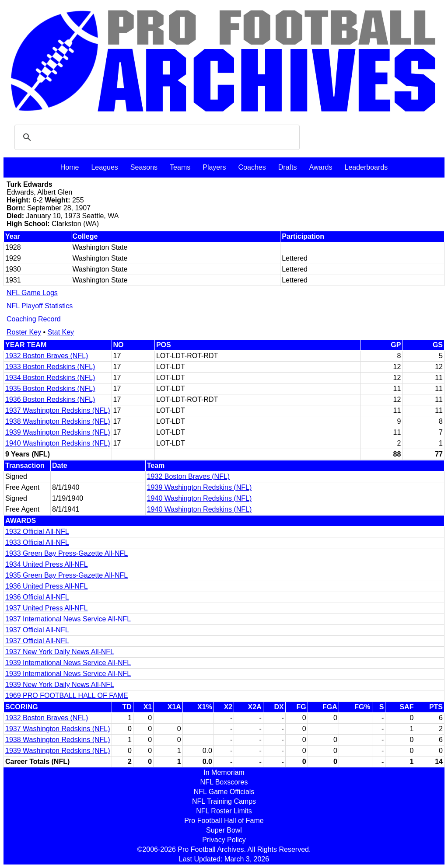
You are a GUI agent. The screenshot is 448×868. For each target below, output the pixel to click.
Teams (180, 167)
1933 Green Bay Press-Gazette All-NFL (66, 553)
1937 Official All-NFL (37, 630)
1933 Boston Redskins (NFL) (50, 367)
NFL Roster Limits (224, 811)
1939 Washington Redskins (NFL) (58, 432)
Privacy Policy (224, 840)
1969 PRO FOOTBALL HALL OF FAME (67, 695)
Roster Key (24, 332)
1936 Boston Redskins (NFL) (50, 399)
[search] (156, 137)
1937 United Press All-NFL (47, 608)
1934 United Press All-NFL (47, 564)
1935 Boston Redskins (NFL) (50, 389)
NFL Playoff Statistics (40, 306)
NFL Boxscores (224, 782)
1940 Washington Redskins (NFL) (58, 443)
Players (214, 167)
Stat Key (61, 332)
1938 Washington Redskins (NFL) (58, 421)
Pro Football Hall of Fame (224, 821)
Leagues (104, 167)
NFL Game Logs (32, 293)
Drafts (288, 167)
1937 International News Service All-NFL (68, 619)
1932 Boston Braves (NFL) (47, 356)
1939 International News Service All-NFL (68, 663)
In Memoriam (224, 772)
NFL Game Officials (224, 792)
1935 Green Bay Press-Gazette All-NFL (66, 575)
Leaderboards (366, 167)
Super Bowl (224, 830)
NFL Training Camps (224, 801)
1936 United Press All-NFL (47, 586)
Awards (320, 167)
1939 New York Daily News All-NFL (60, 685)
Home (70, 167)
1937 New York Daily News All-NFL (60, 652)
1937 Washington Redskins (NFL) (58, 410)
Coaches (252, 167)
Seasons (144, 167)
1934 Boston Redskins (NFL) (50, 378)
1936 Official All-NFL (37, 597)
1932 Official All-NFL (37, 532)
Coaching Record (34, 319)
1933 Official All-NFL (37, 542)
